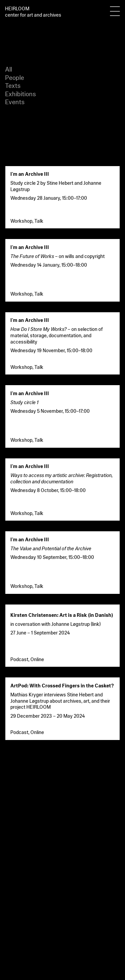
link (96, 623)
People (14, 77)
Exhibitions (20, 93)
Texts (13, 85)
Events (15, 101)
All (8, 69)
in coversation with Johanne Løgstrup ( (51, 623)
